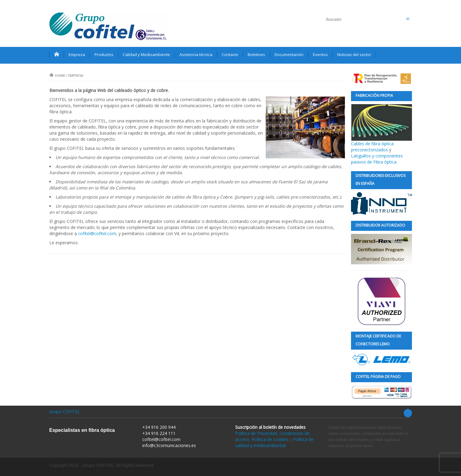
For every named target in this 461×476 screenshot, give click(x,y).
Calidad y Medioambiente (146, 55)
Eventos (320, 55)
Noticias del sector (354, 55)
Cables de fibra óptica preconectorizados (381, 128)
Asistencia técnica (196, 55)
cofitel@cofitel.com (97, 233)
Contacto (230, 55)
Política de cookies (270, 439)
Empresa (77, 55)
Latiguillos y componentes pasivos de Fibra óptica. (377, 159)
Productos (104, 55)
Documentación (289, 55)
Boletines (256, 55)
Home (57, 75)
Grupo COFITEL (65, 412)
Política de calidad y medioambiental (274, 442)
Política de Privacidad (256, 433)
